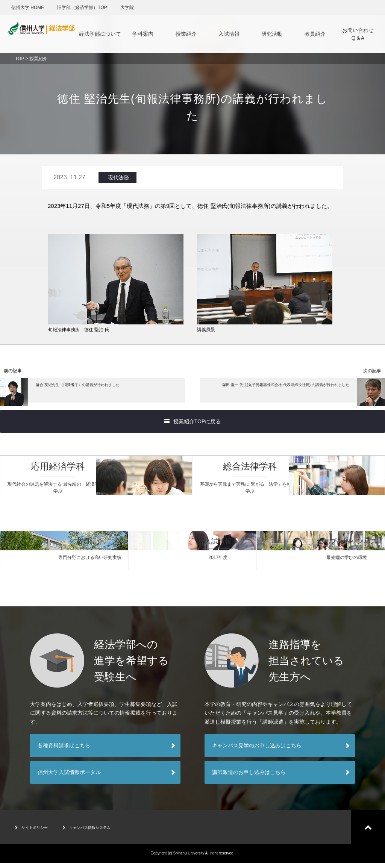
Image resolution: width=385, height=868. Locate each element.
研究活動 (272, 34)
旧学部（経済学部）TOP (82, 8)
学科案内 (143, 34)
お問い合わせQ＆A (358, 34)
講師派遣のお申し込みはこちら (249, 777)
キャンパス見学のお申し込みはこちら (257, 751)
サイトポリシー (37, 832)
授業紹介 (186, 34)
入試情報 (229, 34)
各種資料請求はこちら (64, 751)
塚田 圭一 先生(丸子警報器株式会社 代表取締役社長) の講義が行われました (297, 394)
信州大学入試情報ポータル (69, 777)
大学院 (127, 8)
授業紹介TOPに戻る (193, 427)
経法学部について (100, 34)
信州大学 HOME (28, 8)
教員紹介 (315, 34)
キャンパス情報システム (105, 832)
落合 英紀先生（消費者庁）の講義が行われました (77, 394)
